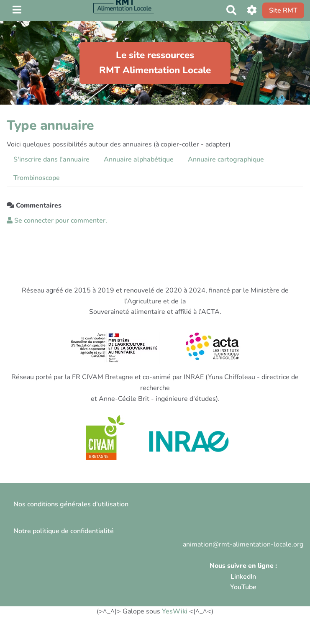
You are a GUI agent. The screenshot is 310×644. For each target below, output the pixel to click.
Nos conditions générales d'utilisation (71, 504)
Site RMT (283, 10)
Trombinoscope (37, 178)
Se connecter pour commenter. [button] (57, 221)
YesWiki (175, 611)
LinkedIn (243, 577)
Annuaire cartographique (226, 159)
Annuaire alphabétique (139, 159)
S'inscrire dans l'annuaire (51, 159)
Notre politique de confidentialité (64, 531)
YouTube (243, 587)
